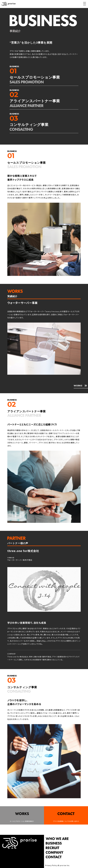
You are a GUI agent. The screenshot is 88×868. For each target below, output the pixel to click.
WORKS (78, 386)
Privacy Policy (51, 865)
